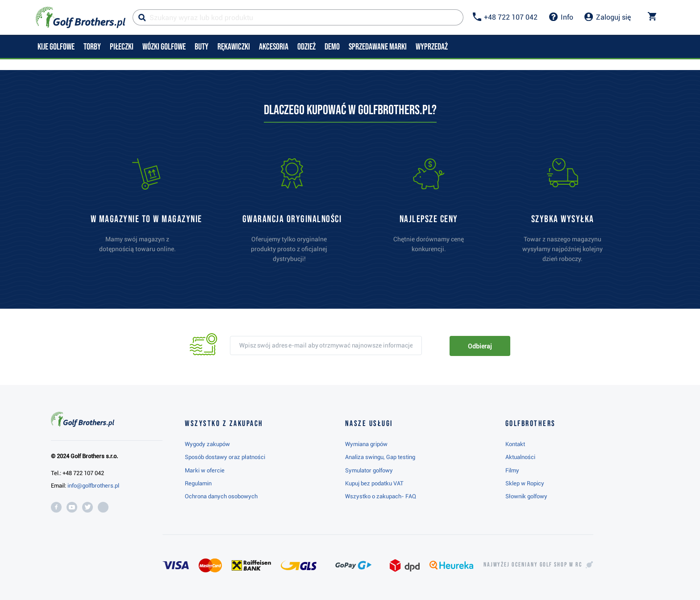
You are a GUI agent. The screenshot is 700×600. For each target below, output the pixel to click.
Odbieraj (480, 346)
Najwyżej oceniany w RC (533, 565)
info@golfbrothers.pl (93, 486)
